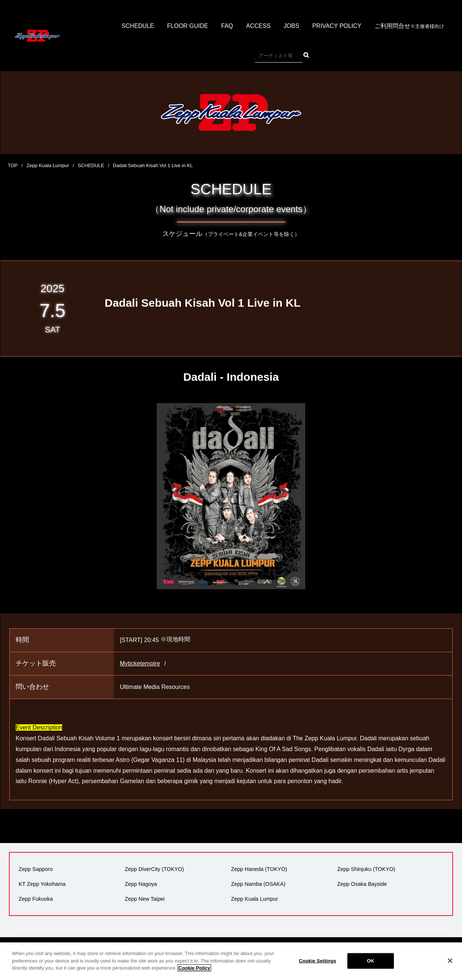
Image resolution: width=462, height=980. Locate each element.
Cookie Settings (318, 966)
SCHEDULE (138, 26)
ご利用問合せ (409, 26)
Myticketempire (140, 663)
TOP (13, 165)
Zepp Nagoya (141, 884)
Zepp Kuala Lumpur (48, 165)
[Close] (450, 966)
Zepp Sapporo (36, 869)
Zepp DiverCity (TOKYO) (154, 869)
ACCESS (258, 26)
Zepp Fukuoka (36, 899)
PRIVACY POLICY (337, 26)
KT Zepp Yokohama (42, 884)
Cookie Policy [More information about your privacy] (194, 973)
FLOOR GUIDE (188, 26)
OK (371, 966)
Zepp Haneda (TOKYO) (259, 869)
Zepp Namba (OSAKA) (258, 884)
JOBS (291, 26)
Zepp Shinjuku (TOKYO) (366, 869)
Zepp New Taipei (145, 899)
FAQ (227, 26)
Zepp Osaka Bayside (362, 884)
